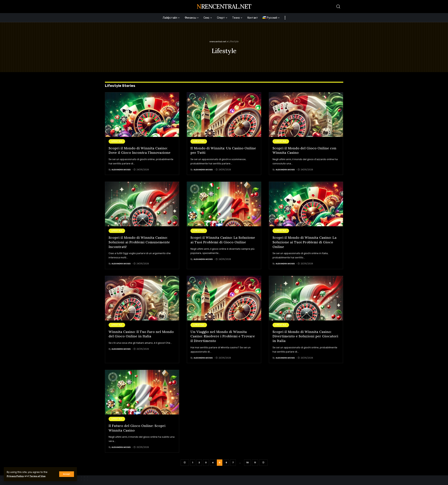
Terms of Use (40, 476)
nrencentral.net (224, 7)
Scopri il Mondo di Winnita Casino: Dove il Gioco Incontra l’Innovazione (140, 150)
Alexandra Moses (121, 169)
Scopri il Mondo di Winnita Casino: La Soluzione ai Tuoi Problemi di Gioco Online (305, 242)
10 (247, 462)
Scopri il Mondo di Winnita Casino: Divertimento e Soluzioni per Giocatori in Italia (306, 336)
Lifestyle (117, 141)
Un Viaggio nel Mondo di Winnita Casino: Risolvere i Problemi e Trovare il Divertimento (223, 336)
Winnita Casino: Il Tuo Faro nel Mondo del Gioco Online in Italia (141, 334)
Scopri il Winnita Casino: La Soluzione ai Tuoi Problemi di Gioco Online (223, 240)
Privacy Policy (16, 476)
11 (255, 462)
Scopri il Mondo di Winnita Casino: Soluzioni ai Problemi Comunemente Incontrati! (140, 242)
